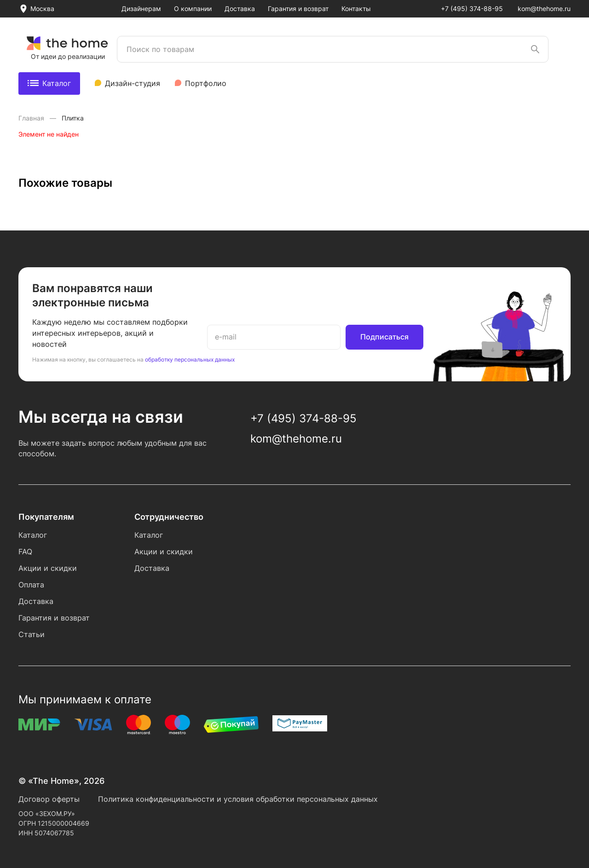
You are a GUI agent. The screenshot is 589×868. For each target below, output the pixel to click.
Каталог (49, 83)
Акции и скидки (48, 568)
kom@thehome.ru (544, 9)
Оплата (31, 585)
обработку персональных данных (190, 359)
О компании (193, 9)
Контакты (356, 9)
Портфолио (206, 83)
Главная (32, 118)
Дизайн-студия (133, 83)
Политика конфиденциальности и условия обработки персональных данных (238, 799)
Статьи (32, 634)
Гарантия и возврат (298, 9)
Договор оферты (49, 799)
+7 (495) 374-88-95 (472, 9)
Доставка (240, 9)
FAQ (25, 552)
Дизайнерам (141, 9)
